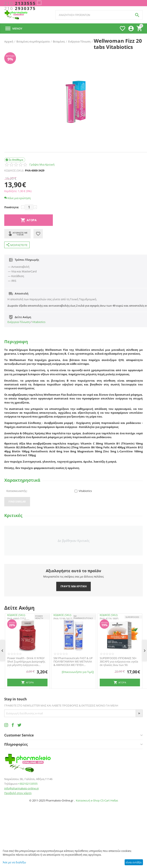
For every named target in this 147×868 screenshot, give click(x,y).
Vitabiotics (39, 322)
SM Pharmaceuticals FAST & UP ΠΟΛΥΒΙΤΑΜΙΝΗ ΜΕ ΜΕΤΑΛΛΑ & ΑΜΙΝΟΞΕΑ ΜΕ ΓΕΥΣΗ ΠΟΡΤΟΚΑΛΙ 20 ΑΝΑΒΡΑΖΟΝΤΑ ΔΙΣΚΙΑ (73, 662)
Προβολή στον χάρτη (18, 793)
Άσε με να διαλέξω (14, 862)
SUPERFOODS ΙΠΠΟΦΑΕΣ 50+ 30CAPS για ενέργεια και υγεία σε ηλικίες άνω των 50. (119, 662)
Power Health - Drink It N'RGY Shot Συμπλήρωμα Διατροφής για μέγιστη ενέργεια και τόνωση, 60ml (26, 662)
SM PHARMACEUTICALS (83, 617)
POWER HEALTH (39, 617)
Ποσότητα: (12, 207)
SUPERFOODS (132, 617)
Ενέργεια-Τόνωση (19, 322)
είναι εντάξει (134, 862)
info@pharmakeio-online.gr (22, 788)
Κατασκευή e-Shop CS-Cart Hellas (97, 800)
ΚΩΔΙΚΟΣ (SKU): (14, 170)
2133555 (20, 3)
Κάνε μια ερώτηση (17, 198)
